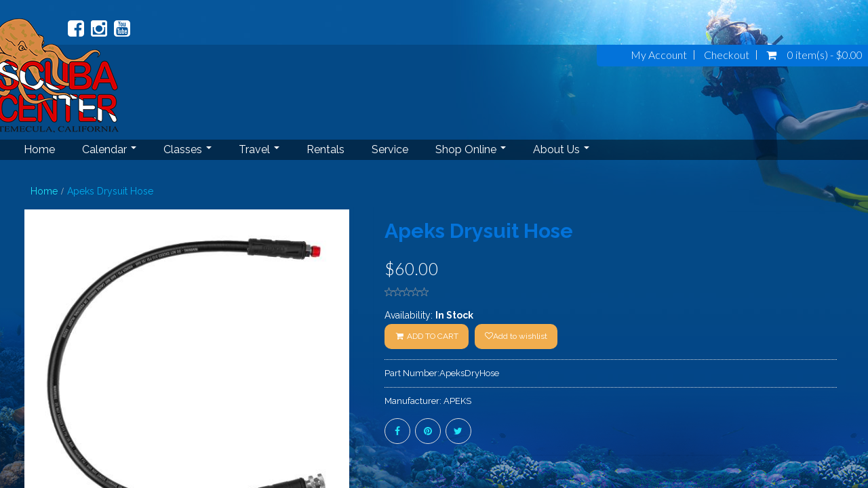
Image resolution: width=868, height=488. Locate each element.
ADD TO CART (427, 336)
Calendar (109, 149)
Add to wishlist (516, 336)
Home (39, 149)
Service (390, 149)
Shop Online (471, 149)
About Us (561, 149)
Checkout (727, 55)
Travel (259, 149)
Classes (188, 149)
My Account (659, 55)
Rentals (325, 149)
